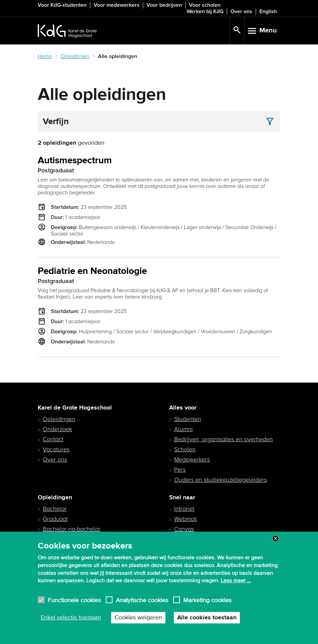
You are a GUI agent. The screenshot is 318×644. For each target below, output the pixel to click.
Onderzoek (57, 429)
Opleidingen (75, 56)
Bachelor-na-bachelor (72, 529)
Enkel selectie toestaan (71, 618)
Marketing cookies (207, 600)
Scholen (185, 449)
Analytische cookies (142, 600)
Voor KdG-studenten (62, 5)
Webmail (186, 519)
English (268, 11)
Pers (180, 470)
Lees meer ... (236, 581)
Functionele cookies (74, 600)
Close (276, 538)
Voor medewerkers (117, 5)
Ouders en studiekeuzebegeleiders (220, 480)
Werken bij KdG (205, 11)
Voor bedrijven (164, 5)
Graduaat (55, 519)
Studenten (188, 419)
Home (45, 56)
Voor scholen (205, 5)
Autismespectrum (75, 161)
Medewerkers (192, 459)
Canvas (184, 529)
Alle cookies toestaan (207, 618)
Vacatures (56, 449)
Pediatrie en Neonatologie (92, 271)
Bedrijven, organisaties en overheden (224, 439)
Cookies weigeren (138, 618)
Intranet (184, 509)
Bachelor (55, 509)
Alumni (183, 429)
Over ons (241, 11)
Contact (53, 439)
